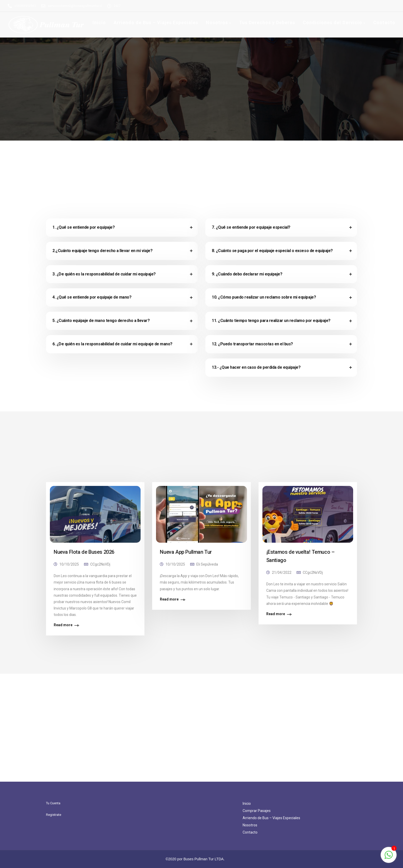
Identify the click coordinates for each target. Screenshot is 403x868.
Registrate (54, 815)
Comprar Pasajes (257, 811)
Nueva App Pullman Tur (186, 552)
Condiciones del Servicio (332, 22)
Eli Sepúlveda (207, 564)
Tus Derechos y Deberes (267, 22)
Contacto (384, 22)
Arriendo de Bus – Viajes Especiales (156, 22)
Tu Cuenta (53, 803)
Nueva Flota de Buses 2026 (84, 552)
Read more (63, 625)
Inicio (99, 22)
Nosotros (217, 22)
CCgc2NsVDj (100, 564)
